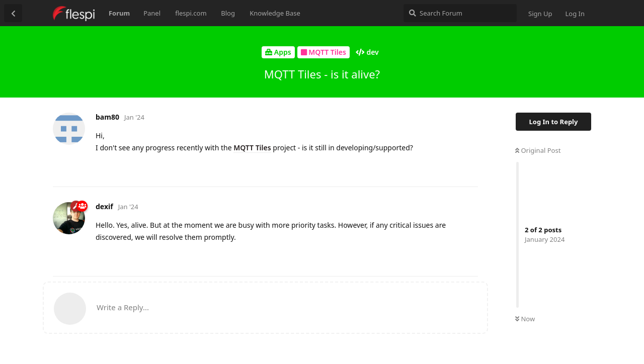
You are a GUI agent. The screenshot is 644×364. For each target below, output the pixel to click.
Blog (228, 13)
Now (525, 319)
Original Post (538, 150)
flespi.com (191, 13)
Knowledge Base (275, 13)
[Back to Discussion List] (13, 13)
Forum (119, 13)
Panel (152, 13)
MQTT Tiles (252, 148)
